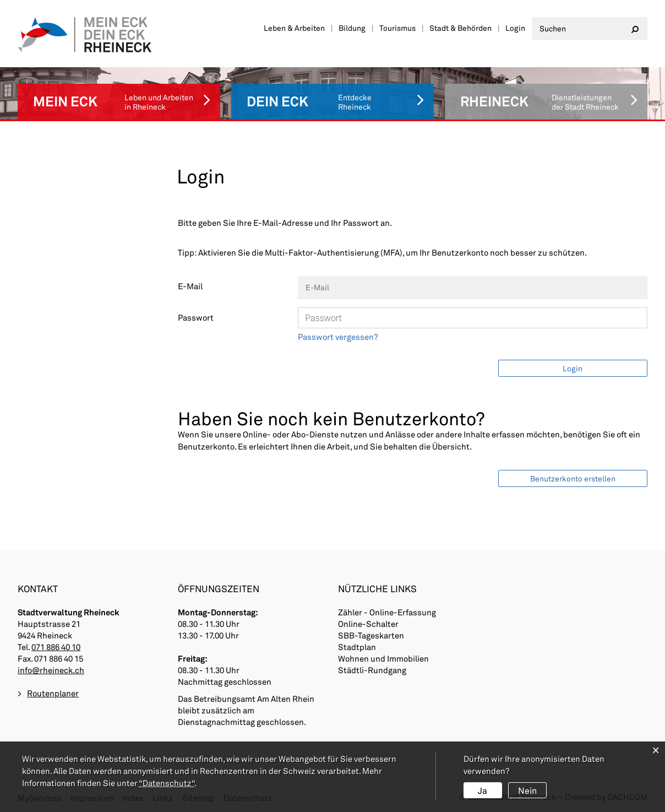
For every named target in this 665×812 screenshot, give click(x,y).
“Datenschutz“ (167, 783)
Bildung (352, 28)
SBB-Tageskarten (371, 635)
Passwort (196, 317)
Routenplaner (53, 693)
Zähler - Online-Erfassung (387, 612)
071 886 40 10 (56, 647)
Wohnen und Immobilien (383, 658)
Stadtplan (357, 647)
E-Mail (190, 286)
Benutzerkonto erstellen (573, 478)
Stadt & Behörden (460, 28)
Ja (483, 790)
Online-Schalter (368, 624)
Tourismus (397, 28)
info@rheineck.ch (51, 670)
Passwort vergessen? (338, 337)
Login (515, 28)
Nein (527, 790)
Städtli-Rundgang (372, 670)
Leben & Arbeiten (294, 28)
